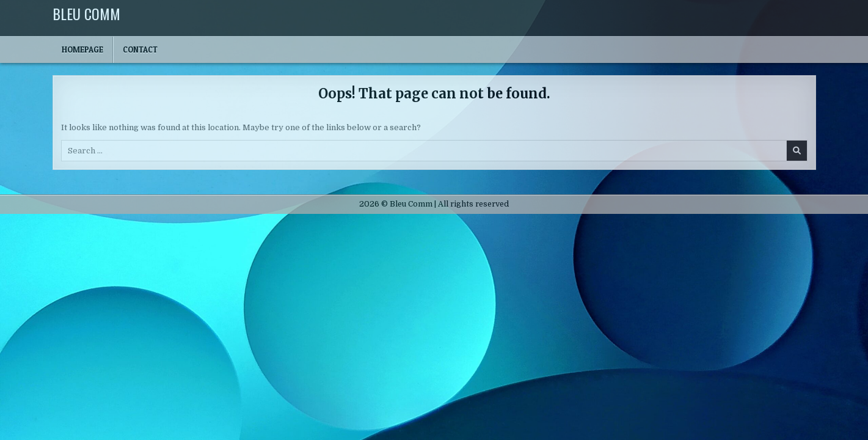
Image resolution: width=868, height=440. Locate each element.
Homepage (82, 50)
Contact (140, 50)
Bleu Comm (86, 13)
